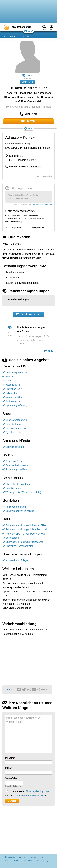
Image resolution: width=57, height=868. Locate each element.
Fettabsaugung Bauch (17, 469)
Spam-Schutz (12, 778)
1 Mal (27, 76)
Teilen (9, 689)
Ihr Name (10, 758)
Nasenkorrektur (14, 397)
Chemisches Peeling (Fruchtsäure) (24, 542)
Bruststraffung (13, 424)
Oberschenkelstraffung (18, 484)
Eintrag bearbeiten (44, 176)
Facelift (9, 381)
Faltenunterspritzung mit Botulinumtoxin (27, 529)
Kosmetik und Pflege (17, 560)
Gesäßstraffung (14, 488)
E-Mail (8, 768)
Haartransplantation (16, 372)
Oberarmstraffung (15, 447)
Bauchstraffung (14, 461)
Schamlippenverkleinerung (20, 511)
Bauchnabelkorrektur (17, 465)
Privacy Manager (43, 861)
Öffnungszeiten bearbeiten (42, 205)
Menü (29, 31)
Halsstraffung (13, 385)
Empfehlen (27, 82)
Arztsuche (8, 37)
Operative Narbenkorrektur (20, 546)
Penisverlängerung (16, 507)
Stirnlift (9, 377)
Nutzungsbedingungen (38, 791)
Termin (28, 121)
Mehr (49, 351)
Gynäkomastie (13, 432)
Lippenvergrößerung (16, 405)
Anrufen (35, 166)
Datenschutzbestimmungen (29, 796)
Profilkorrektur (13, 401)
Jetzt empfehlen (29, 314)
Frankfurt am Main (21, 37)
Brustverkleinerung (16, 428)
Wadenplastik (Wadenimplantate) (23, 492)
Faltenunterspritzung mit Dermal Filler (26, 525)
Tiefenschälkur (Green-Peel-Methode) (26, 534)
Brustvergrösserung (16, 420)
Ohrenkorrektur (14, 389)
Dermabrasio (12, 538)
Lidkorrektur (12, 393)
